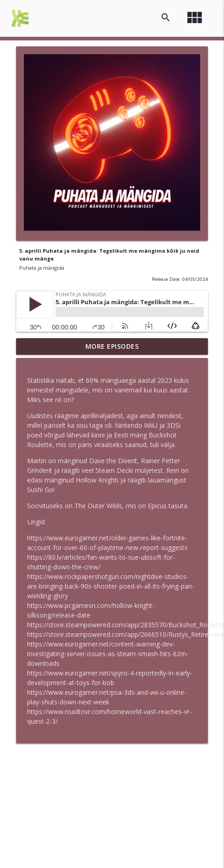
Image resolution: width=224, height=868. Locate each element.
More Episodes (112, 346)
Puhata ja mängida (42, 268)
